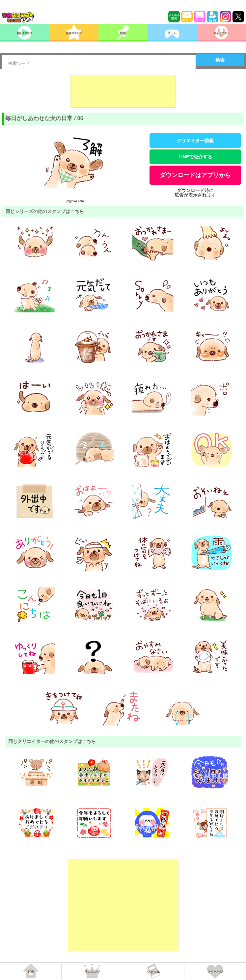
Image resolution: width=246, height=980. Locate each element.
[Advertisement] (123, 91)
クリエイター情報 (195, 141)
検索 (220, 60)
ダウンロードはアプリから (195, 175)
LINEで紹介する (195, 157)
